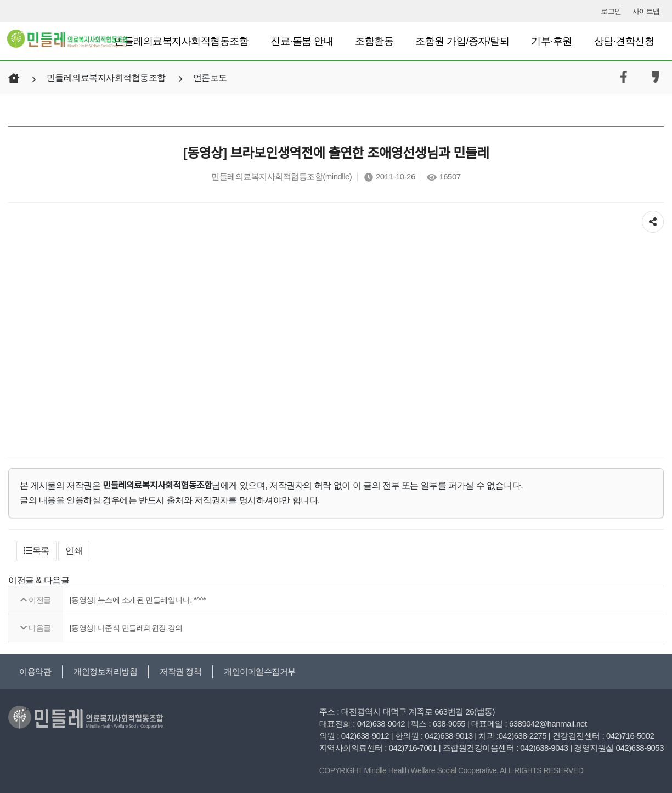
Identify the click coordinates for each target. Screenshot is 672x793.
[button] (36, 551)
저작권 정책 (180, 671)
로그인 (611, 11)
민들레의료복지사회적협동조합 (181, 41)
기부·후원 (552, 41)
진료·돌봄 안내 (302, 41)
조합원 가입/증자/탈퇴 (462, 41)
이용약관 (35, 671)
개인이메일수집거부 (260, 671)
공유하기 (653, 219)
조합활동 (374, 41)
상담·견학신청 (624, 41)
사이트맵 (646, 11)
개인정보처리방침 (105, 671)
